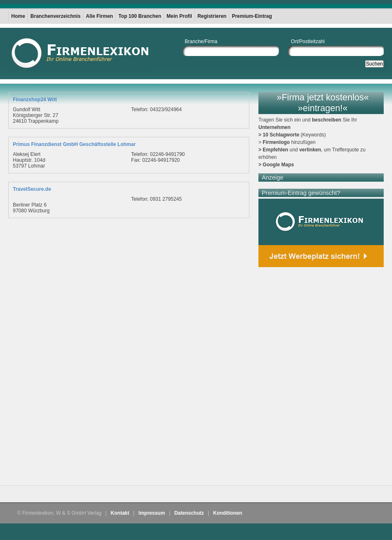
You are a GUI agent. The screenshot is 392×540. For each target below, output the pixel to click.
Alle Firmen (99, 16)
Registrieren (212, 16)
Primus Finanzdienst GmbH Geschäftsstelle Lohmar (74, 144)
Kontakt (120, 513)
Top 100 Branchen (140, 16)
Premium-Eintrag (252, 16)
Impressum (152, 513)
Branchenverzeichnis (55, 16)
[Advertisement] (97, 380)
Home (18, 16)
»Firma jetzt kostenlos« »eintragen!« (323, 103)
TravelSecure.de (32, 189)
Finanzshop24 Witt (35, 100)
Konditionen (228, 513)
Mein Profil (179, 16)
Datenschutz (189, 513)
